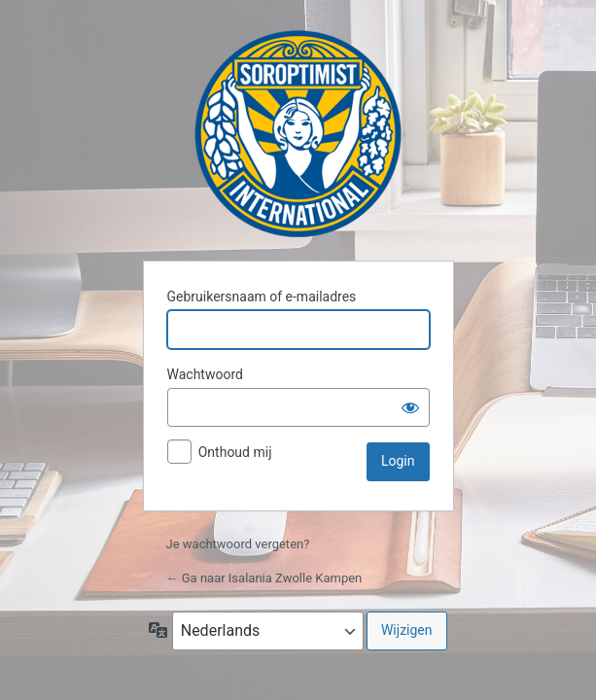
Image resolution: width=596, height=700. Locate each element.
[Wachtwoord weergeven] (410, 407)
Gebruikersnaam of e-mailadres (262, 297)
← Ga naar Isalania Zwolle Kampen (264, 578)
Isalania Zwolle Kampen (298, 134)
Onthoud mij (235, 452)
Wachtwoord (205, 374)
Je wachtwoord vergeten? (238, 544)
